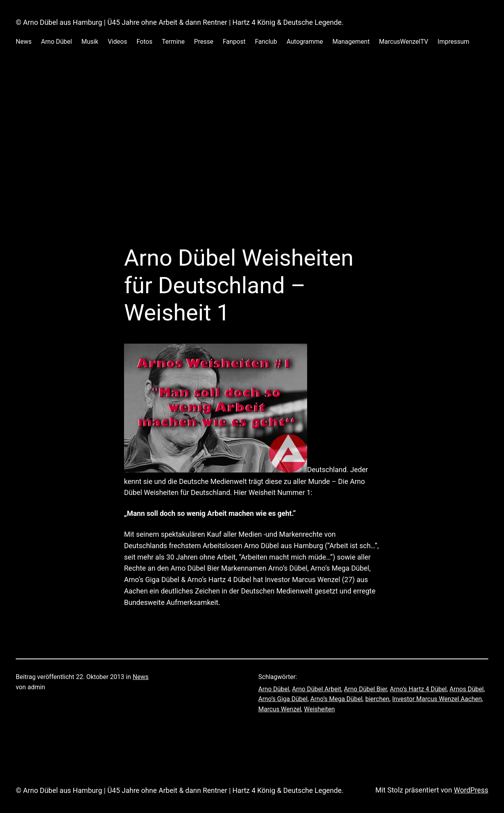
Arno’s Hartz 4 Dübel (418, 689)
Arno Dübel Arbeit (317, 689)
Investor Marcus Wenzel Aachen (437, 699)
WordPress (471, 790)
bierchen (377, 699)
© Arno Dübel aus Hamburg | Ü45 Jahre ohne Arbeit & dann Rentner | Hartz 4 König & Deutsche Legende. (180, 22)
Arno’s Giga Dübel (283, 699)
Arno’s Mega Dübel (336, 699)
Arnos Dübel (467, 689)
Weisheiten (319, 709)
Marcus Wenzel (280, 709)
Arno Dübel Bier (366, 689)
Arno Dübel (274, 689)
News (141, 677)
